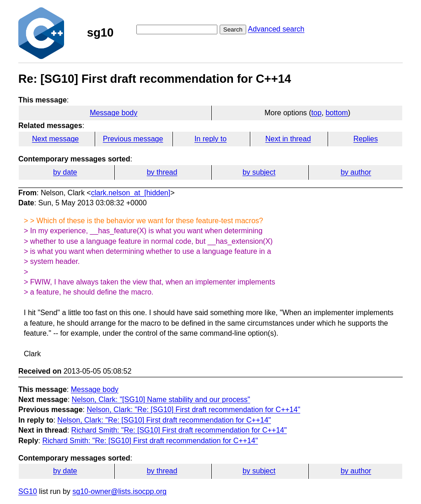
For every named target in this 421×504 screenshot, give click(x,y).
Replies (365, 139)
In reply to (210, 139)
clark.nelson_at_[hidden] (131, 193)
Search (233, 29)
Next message (55, 139)
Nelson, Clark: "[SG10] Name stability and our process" (161, 399)
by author (356, 172)
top (316, 113)
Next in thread (288, 139)
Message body (113, 113)
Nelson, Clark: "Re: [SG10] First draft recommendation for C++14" (193, 410)
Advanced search (276, 29)
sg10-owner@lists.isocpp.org (119, 491)
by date (65, 172)
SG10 (28, 491)
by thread (162, 172)
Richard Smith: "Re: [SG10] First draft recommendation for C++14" (179, 430)
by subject (259, 172)
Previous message (133, 139)
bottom (337, 113)
